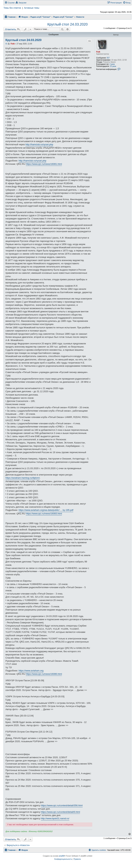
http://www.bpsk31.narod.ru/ (55, 818)
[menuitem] (21, 3)
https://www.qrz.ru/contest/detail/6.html (61, 812)
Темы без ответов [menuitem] (12, 8)
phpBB (62, 856)
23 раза (113, 66)
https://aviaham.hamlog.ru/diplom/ (23, 478)
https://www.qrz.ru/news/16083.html (44, 514)
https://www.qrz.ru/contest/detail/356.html (62, 805)
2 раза (112, 64)
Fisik (98, 52)
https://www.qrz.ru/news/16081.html (44, 164)
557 (108, 58)
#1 (6, 44)
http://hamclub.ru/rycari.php (39, 144)
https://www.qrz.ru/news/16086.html (44, 674)
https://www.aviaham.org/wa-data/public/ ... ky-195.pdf (46, 510)
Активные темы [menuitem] (32, 8)
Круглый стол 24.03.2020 (67, 24)
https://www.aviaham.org (31, 671)
